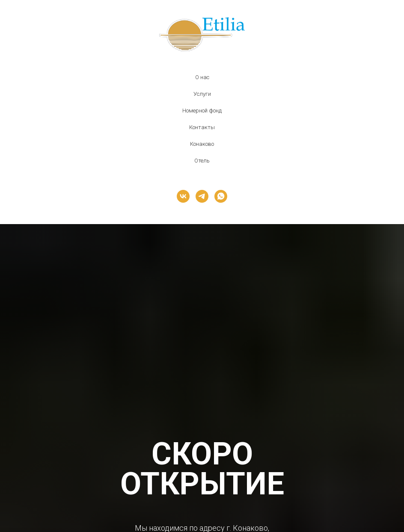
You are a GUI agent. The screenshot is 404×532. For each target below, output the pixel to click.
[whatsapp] (221, 196)
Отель (202, 161)
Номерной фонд (202, 111)
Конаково (202, 144)
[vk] (183, 196)
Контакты (202, 127)
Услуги (202, 94)
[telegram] (202, 196)
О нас (202, 77)
